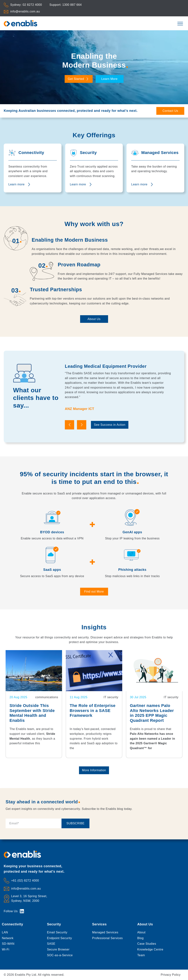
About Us (94, 319)
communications (47, 697)
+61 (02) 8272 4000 (25, 881)
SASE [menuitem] (51, 944)
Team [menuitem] (141, 955)
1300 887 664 (72, 5)
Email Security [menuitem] (57, 932)
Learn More (109, 79)
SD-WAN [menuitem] (8, 944)
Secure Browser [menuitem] (58, 949)
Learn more (16, 184)
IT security (111, 697)
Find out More (94, 592)
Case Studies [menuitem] (147, 944)
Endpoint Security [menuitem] (59, 938)
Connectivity (12, 924)
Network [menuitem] (8, 938)
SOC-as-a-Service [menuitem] (60, 955)
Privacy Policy (171, 975)
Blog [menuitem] (140, 938)
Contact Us (170, 111)
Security (54, 924)
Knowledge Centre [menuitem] (150, 949)
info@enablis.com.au (25, 11)
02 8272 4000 (32, 5)
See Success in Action (110, 425)
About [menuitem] (141, 932)
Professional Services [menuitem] (108, 938)
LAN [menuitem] (5, 932)
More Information (94, 770)
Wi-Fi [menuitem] (6, 949)
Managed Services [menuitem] (105, 932)
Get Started (79, 79)
